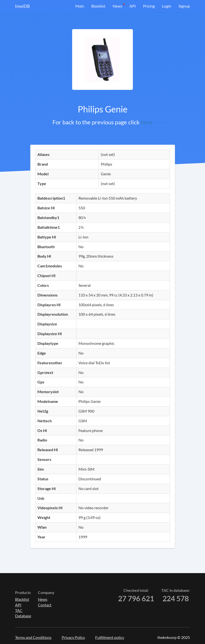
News (117, 6)
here (147, 122)
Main (80, 6)
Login (167, 6)
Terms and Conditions (33, 637)
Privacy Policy (73, 637)
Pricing (149, 6)
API (133, 6)
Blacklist (98, 6)
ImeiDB (22, 6)
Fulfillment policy (110, 637)
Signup (184, 6)
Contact (45, 605)
